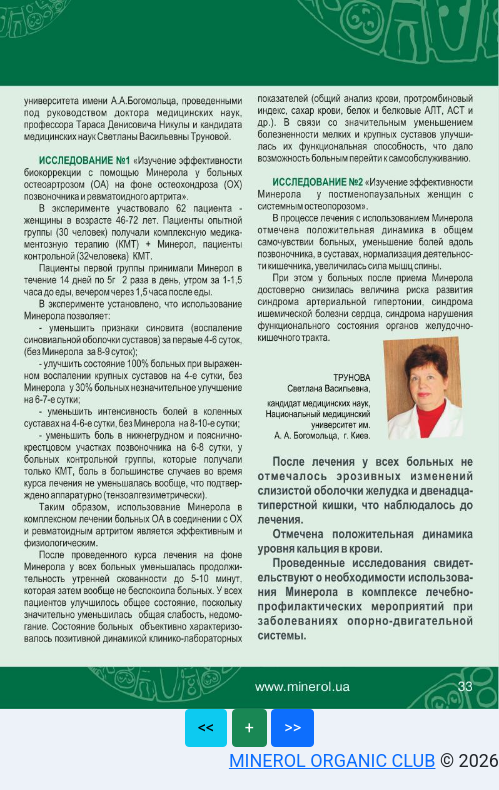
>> (292, 727)
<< (206, 727)
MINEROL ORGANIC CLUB (332, 760)
